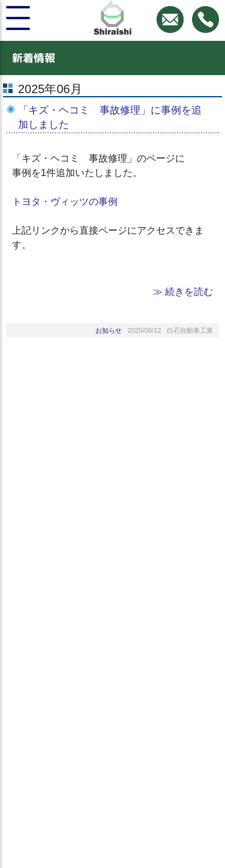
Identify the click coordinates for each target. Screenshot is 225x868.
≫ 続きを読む (183, 292)
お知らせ (109, 330)
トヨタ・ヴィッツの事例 (65, 202)
